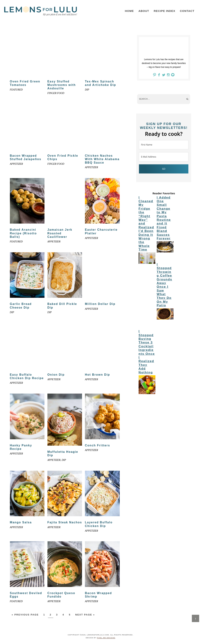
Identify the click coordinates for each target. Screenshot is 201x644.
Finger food (56, 93)
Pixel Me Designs (106, 638)
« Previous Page (25, 615)
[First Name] (164, 145)
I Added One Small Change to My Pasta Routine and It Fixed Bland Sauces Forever (164, 218)
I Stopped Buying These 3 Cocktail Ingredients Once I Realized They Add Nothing (147, 352)
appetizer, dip (57, 460)
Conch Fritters (97, 445)
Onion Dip (56, 375)
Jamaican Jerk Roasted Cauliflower (60, 233)
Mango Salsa (21, 522)
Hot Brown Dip (97, 375)
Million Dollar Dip (100, 304)
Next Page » (85, 615)
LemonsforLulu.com (41, 11)
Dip (87, 90)
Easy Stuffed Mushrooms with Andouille (62, 85)
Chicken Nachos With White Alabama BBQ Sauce (102, 159)
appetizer (16, 164)
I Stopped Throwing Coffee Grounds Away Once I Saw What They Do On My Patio (164, 285)
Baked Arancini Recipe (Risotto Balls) (23, 233)
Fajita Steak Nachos (65, 522)
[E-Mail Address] (164, 157)
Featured (16, 90)
